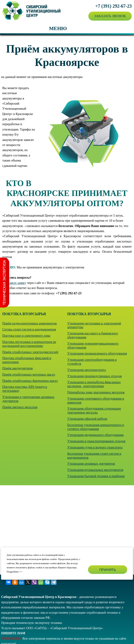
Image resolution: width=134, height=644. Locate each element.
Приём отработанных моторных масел (29, 375)
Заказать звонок (110, 16)
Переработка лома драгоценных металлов (96, 392)
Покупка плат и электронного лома (26, 336)
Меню (58, 28)
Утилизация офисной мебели (87, 419)
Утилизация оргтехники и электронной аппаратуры (94, 325)
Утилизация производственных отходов (95, 376)
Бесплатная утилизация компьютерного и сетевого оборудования (96, 427)
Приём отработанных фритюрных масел (30, 381)
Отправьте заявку (14, 283)
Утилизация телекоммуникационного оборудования (93, 345)
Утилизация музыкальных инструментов (95, 470)
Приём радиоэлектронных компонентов (30, 323)
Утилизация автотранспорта (87, 370)
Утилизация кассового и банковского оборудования (93, 335)
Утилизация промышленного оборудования (97, 353)
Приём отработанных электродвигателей (30, 352)
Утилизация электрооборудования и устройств (92, 362)
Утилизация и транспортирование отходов (96, 441)
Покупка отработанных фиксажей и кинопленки (27, 360)
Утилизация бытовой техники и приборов (96, 476)
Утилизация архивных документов (91, 464)
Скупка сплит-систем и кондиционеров (29, 329)
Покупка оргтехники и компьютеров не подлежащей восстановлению (29, 344)
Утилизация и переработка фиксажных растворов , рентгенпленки (94, 384)
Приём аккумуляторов (18, 368)
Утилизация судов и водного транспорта (95, 447)
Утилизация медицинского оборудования (95, 435)
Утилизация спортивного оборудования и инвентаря (96, 401)
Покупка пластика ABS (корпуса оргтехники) (25, 389)
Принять (108, 570)
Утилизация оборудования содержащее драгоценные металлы (94, 411)
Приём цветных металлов (20, 407)
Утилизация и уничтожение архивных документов (28, 399)
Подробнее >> (14, 572)
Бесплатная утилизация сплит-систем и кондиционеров (94, 456)
